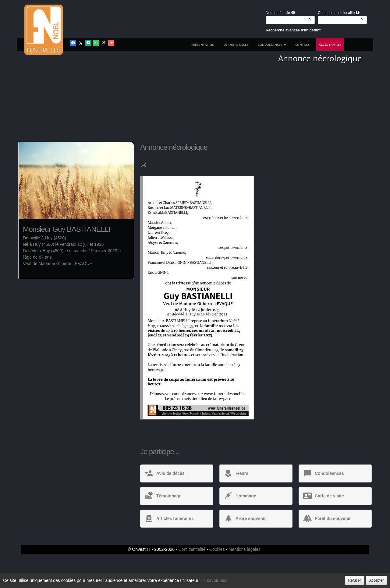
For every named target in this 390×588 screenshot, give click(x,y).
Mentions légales (245, 549)
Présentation (203, 45)
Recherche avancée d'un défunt (293, 30)
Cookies (217, 549)
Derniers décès (236, 45)
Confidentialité (192, 549)
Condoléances (272, 45)
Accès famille (330, 45)
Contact (302, 45)
